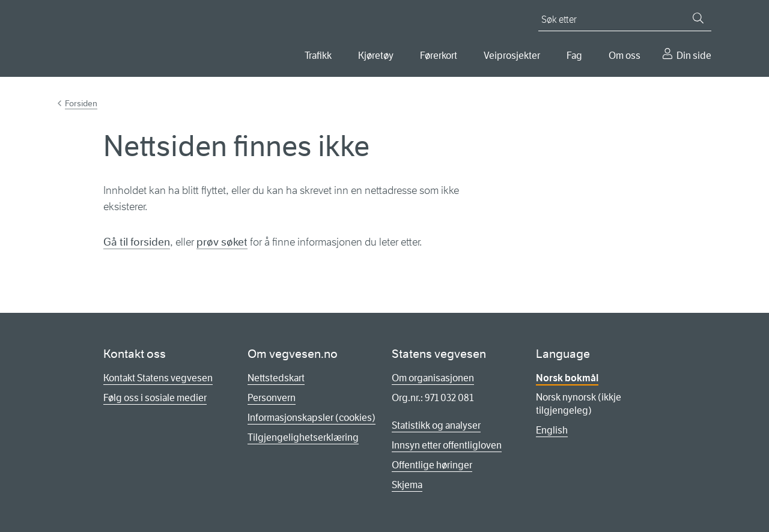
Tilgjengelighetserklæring (303, 437)
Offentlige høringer (432, 465)
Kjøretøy (376, 56)
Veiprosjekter (512, 56)
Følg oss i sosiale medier (155, 398)
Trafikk (318, 56)
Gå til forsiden (137, 242)
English (552, 430)
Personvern (272, 398)
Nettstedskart (276, 378)
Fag (574, 56)
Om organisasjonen (433, 378)
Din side (694, 56)
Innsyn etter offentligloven (447, 445)
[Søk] (698, 18)
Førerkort (439, 56)
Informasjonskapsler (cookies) (312, 418)
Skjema (407, 485)
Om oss (625, 56)
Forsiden (81, 103)
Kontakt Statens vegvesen (158, 378)
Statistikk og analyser (436, 425)
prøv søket (222, 242)
